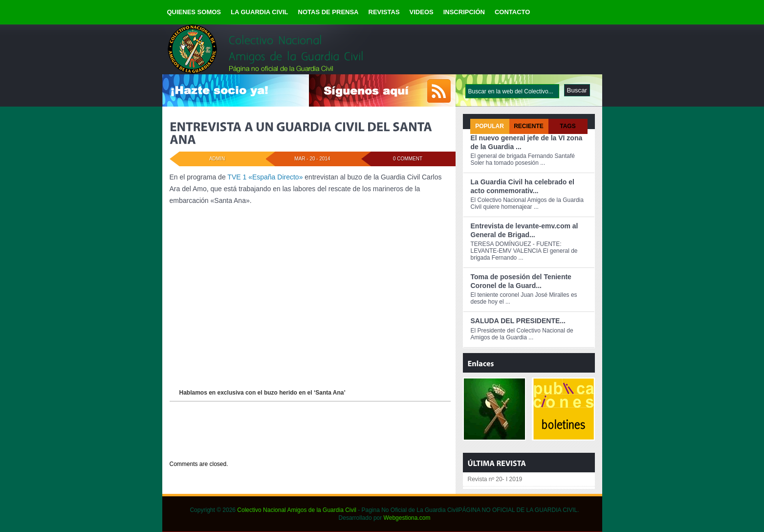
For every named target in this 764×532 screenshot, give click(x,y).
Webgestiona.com (407, 518)
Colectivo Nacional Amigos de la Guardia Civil (296, 510)
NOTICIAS (256, 446)
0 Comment (408, 159)
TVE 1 (236, 177)
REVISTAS (384, 12)
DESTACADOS (225, 446)
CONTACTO (512, 12)
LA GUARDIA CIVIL (259, 12)
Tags (568, 126)
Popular (490, 126)
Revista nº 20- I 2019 (495, 479)
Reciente (529, 126)
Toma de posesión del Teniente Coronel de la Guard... (521, 281)
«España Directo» (275, 177)
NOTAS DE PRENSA (328, 12)
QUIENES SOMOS (194, 12)
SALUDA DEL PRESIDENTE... (518, 321)
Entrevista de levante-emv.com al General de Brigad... (524, 230)
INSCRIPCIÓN (464, 12)
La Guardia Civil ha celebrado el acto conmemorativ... (523, 186)
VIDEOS (422, 12)
